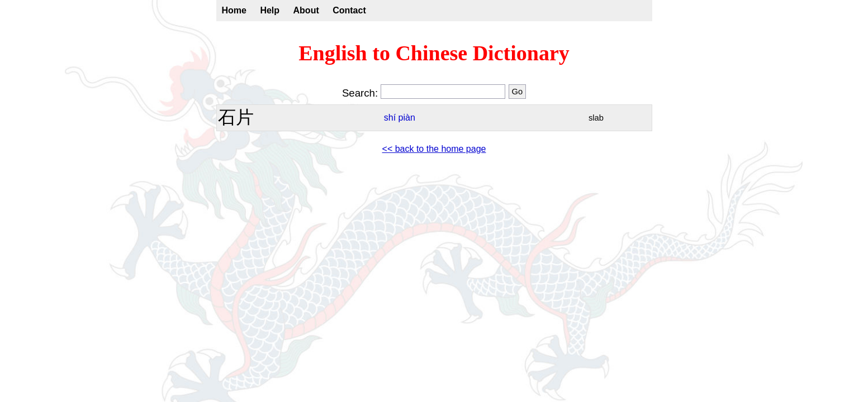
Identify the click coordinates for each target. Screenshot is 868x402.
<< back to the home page (434, 149)
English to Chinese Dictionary (434, 53)
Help (270, 10)
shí (390, 118)
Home (234, 10)
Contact (349, 10)
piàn (407, 118)
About (306, 10)
